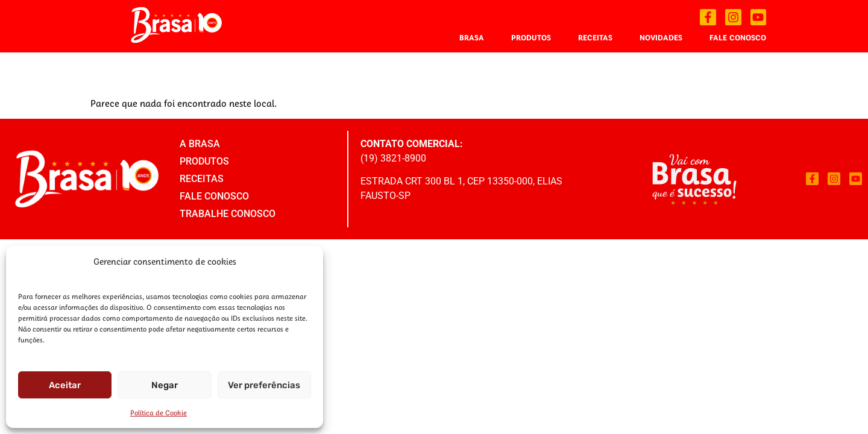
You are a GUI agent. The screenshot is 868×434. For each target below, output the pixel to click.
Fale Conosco (738, 37)
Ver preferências (264, 385)
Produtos (531, 37)
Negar (165, 385)
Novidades (661, 37)
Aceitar (65, 385)
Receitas (595, 37)
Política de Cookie (159, 413)
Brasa (472, 37)
